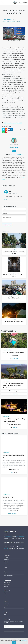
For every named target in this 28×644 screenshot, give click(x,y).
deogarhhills (7, 416)
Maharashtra (13, 21)
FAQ (4, 570)
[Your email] (14, 627)
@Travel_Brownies (14, 144)
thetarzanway (7, 495)
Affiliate (5, 572)
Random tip (6, 563)
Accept (14, 642)
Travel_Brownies (7, 19)
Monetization (6, 559)
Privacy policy (6, 604)
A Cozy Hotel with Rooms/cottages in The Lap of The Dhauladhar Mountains (13, 386)
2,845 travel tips (8, 537)
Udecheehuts (7, 381)
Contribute (6, 557)
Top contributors (7, 582)
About (5, 593)
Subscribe (14, 630)
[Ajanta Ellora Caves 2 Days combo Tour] (14, 443)
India (8, 21)
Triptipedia (20, 3)
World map (6, 561)
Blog (5, 595)
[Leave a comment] (14, 219)
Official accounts (7, 584)
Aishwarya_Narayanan (15, 273)
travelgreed (6, 453)
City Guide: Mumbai (14, 298)
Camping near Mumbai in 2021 (14, 321)
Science (18, 123)
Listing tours (6, 574)
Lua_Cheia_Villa (7, 350)
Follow (14, 151)
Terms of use (6, 606)
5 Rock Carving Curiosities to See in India (14, 276)
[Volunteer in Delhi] (14, 485)
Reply (5, 199)
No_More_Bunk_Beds (15, 296)
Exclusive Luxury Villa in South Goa (14, 352)
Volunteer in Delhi (8, 497)
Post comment (7, 225)
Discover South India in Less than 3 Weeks (14, 253)
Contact (5, 597)
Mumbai (18, 21)
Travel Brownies (17, 154)
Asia (4, 21)
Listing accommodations (9, 576)
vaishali (15, 319)
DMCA (5, 608)
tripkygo (15, 250)
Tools (5, 614)
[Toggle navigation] (3, 3)
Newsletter (6, 586)
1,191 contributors (20, 537)
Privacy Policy (24, 641)
